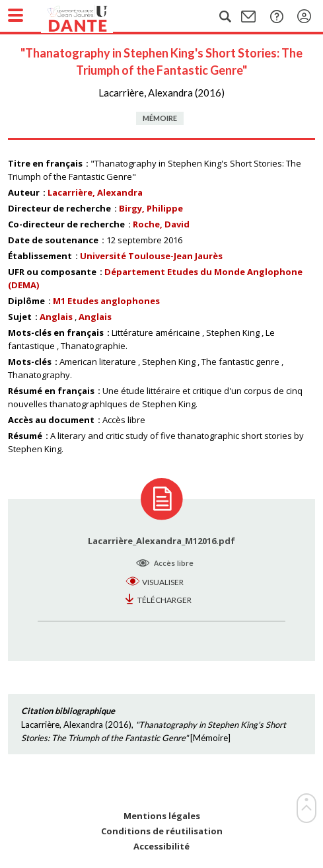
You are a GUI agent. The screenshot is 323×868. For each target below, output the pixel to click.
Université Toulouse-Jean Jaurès (151, 256)
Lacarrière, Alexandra (95, 192)
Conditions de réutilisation (162, 831)
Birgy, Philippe (151, 208)
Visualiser (163, 582)
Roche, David (161, 224)
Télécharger (164, 600)
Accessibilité (161, 847)
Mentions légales (162, 816)
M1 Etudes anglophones (106, 301)
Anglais (56, 317)
